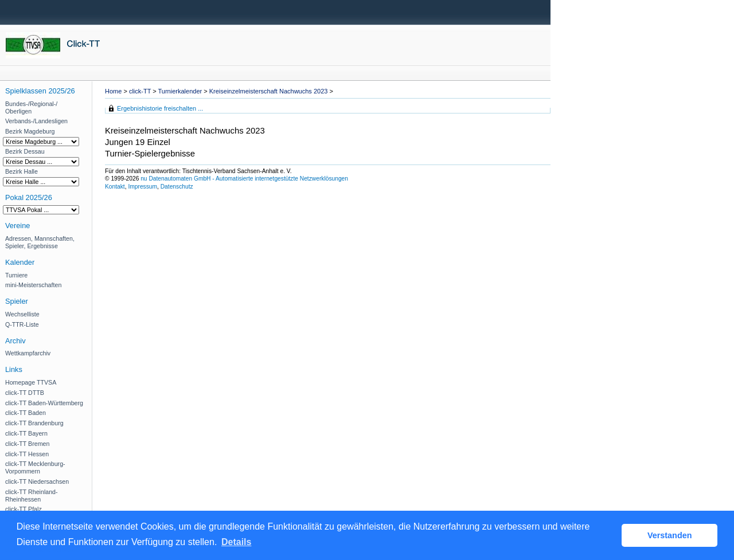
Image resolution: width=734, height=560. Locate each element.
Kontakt (115, 187)
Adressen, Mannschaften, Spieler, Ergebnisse (40, 242)
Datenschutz (177, 187)
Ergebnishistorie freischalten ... (160, 108)
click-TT (140, 91)
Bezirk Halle (22, 171)
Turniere (16, 275)
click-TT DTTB (25, 393)
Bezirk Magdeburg (30, 131)
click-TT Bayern (26, 433)
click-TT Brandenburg (34, 423)
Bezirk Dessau (25, 151)
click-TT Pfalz (24, 509)
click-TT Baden (26, 413)
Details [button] (236, 542)
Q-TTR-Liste (22, 324)
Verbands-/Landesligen (36, 121)
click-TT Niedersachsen (37, 481)
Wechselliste (22, 314)
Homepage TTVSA (31, 382)
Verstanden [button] (670, 535)
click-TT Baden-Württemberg (44, 403)
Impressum (142, 187)
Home (113, 91)
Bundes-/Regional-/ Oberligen (31, 107)
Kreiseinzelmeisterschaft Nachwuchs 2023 (269, 91)
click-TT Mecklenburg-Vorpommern (35, 467)
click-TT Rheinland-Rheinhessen (32, 496)
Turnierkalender (180, 91)
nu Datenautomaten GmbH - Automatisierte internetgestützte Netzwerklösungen (244, 179)
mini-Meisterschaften (33, 285)
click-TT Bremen (27, 444)
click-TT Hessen (27, 454)
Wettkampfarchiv (28, 353)
